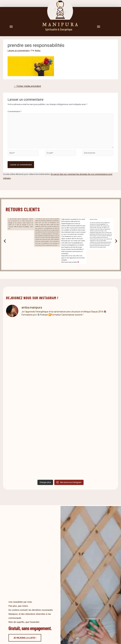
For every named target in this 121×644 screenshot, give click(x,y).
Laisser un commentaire (18, 50)
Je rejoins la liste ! (25, 638)
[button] (11, 26)
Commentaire (14, 111)
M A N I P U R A (60, 25)
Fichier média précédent (27, 86)
